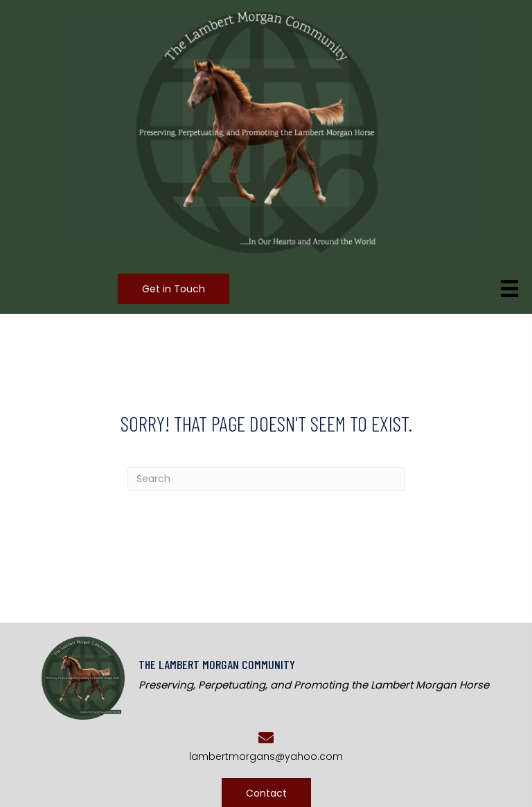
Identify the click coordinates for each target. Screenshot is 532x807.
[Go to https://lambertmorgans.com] (283, 676)
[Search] (266, 479)
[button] (174, 289)
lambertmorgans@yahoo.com (266, 756)
